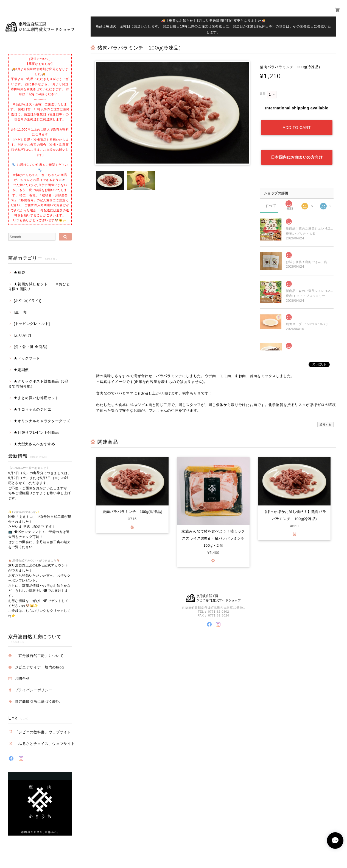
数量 (263, 94)
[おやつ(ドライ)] (28, 301)
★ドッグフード (27, 358)
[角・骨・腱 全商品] (30, 347)
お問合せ (22, 678)
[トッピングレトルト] (32, 324)
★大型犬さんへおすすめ (34, 444)
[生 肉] (21, 312)
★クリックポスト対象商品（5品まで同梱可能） (38, 384)
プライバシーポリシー (34, 690)
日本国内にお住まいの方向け (297, 156)
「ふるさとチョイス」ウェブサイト (45, 744)
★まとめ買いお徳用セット (36, 398)
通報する (325, 423)
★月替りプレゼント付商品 (36, 432)
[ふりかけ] (22, 335)
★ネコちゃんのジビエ (33, 409)
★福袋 (19, 273)
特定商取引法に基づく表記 (37, 702)
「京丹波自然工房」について (39, 656)
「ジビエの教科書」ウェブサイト (43, 732)
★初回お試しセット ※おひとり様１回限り (39, 287)
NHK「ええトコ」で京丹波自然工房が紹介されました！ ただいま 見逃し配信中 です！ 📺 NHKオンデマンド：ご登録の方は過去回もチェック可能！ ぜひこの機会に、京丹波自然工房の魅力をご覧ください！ (40, 532)
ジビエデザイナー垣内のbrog (39, 667)
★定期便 (21, 370)
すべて (271, 204)
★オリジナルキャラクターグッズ (42, 421)
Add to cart (297, 127)
